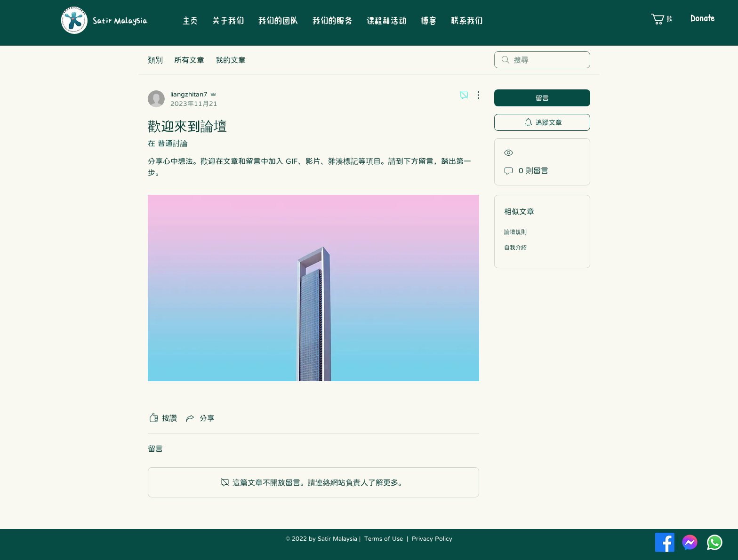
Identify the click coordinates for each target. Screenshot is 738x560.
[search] (542, 60)
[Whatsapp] (715, 542)
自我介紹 (515, 248)
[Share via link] (200, 418)
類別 (155, 60)
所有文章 (189, 60)
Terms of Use (384, 539)
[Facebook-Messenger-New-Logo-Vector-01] (690, 542)
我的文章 (231, 60)
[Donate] (702, 18)
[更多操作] (473, 95)
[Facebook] (665, 542)
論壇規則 (515, 232)
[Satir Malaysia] (123, 21)
